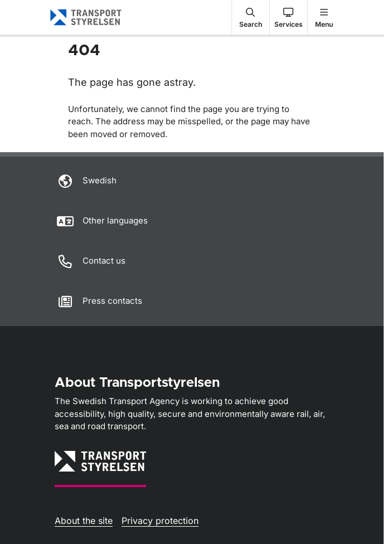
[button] (251, 17)
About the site (84, 521)
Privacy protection (160, 521)
